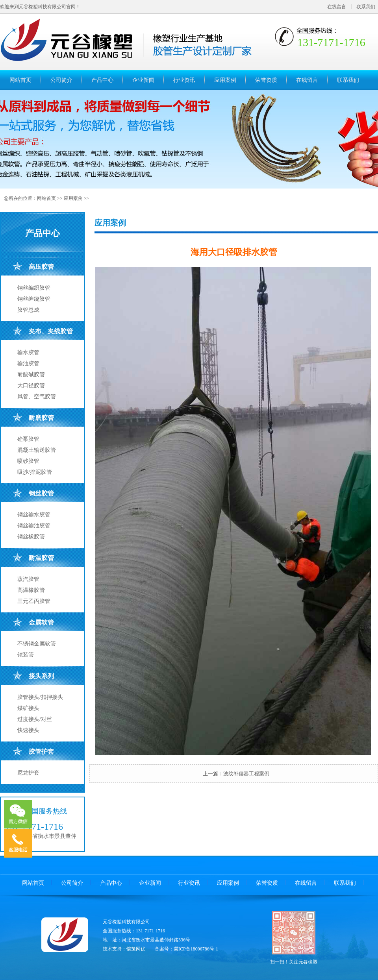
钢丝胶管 (41, 493)
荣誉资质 (266, 80)
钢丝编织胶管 (34, 288)
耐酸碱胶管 (31, 374)
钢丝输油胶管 (34, 526)
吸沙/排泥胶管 (35, 472)
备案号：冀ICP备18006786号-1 (186, 949)
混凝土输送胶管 (37, 450)
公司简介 (61, 80)
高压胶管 (41, 267)
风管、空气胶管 (37, 397)
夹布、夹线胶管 (51, 331)
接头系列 (41, 676)
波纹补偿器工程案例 (246, 774)
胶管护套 (41, 752)
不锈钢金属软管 (37, 644)
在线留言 (337, 7)
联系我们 (366, 7)
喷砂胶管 (28, 461)
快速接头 (28, 730)
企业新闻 (143, 80)
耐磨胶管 (41, 418)
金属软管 (41, 622)
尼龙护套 (28, 773)
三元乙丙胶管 (34, 601)
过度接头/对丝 (35, 719)
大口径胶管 (31, 386)
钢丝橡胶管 (31, 537)
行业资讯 (184, 80)
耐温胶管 (41, 558)
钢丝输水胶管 (34, 515)
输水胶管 (28, 352)
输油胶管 (28, 363)
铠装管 (26, 655)
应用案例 (225, 80)
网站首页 (20, 80)
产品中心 (102, 80)
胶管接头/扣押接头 (40, 697)
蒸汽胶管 (28, 579)
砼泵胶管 (28, 439)
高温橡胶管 (31, 590)
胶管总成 (28, 310)
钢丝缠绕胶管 (34, 299)
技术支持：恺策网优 (124, 949)
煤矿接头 (28, 708)
